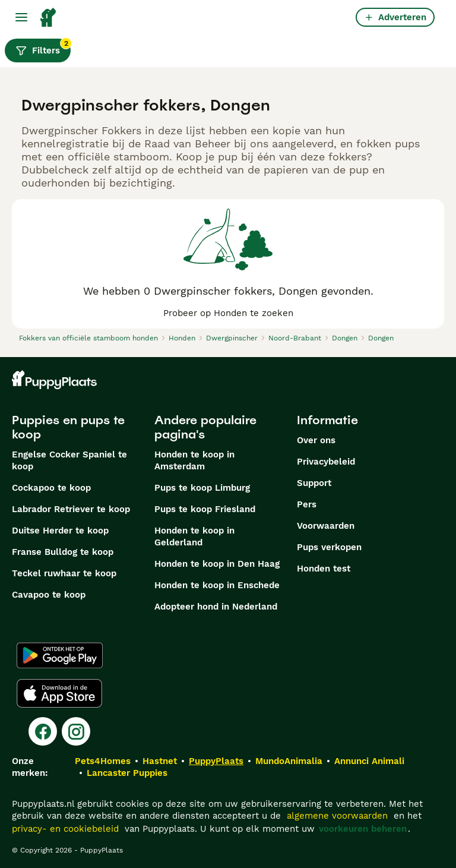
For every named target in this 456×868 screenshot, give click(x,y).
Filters (43, 48)
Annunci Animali (369, 761)
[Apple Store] (59, 693)
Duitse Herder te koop (60, 531)
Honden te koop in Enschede (217, 585)
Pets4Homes (103, 761)
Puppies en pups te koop (68, 427)
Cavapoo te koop (49, 595)
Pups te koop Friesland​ (205, 509)
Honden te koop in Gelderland (194, 536)
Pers (307, 504)
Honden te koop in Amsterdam (194, 460)
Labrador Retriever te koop (71, 509)
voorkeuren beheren (363, 829)
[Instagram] (76, 731)
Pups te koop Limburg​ (202, 488)
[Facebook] (43, 731)
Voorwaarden (326, 526)
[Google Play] (60, 655)
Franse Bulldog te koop (63, 552)
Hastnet (160, 761)
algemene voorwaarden (337, 816)
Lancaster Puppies (127, 773)
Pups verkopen (329, 547)
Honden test (324, 569)
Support (314, 483)
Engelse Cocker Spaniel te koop (69, 460)
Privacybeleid (326, 462)
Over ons (316, 440)
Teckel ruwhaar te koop (64, 573)
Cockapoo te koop (51, 488)
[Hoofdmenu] (21, 17)
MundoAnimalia (289, 761)
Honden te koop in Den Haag (217, 564)
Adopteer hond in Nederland (216, 607)
